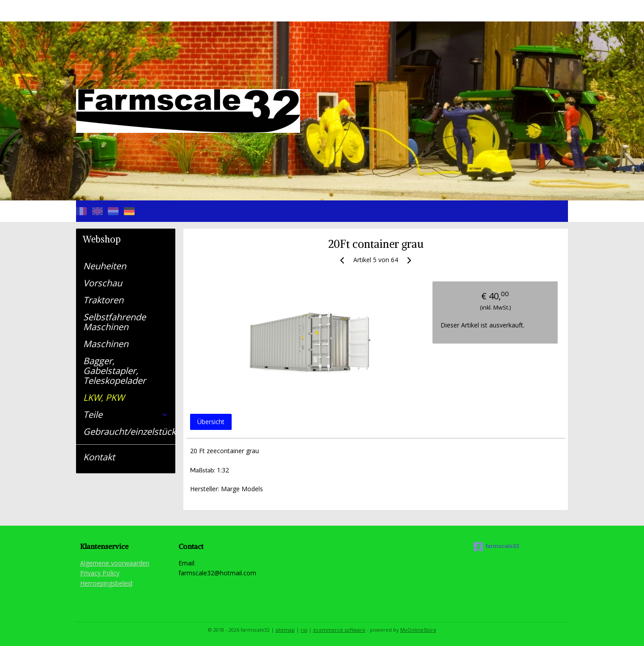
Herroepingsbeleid (106, 583)
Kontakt (99, 457)
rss (304, 630)
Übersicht (210, 422)
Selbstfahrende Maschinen (114, 322)
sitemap (285, 630)
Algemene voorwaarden (115, 563)
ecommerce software (339, 630)
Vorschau (103, 283)
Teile (126, 414)
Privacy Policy (100, 573)
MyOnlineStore (418, 630)
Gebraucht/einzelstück (129, 431)
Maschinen (106, 344)
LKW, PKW (104, 397)
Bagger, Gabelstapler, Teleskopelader (114, 371)
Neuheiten (105, 266)
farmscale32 (496, 547)
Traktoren (103, 300)
